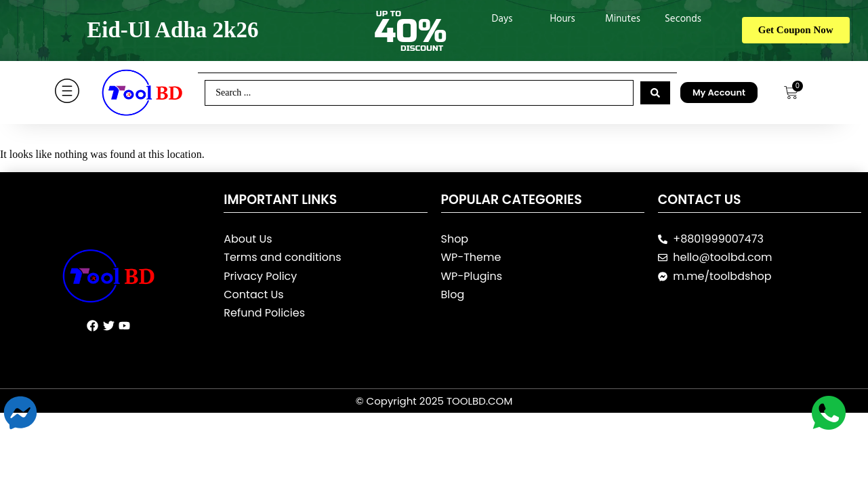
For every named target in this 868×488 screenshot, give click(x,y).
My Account (719, 93)
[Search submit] (655, 93)
